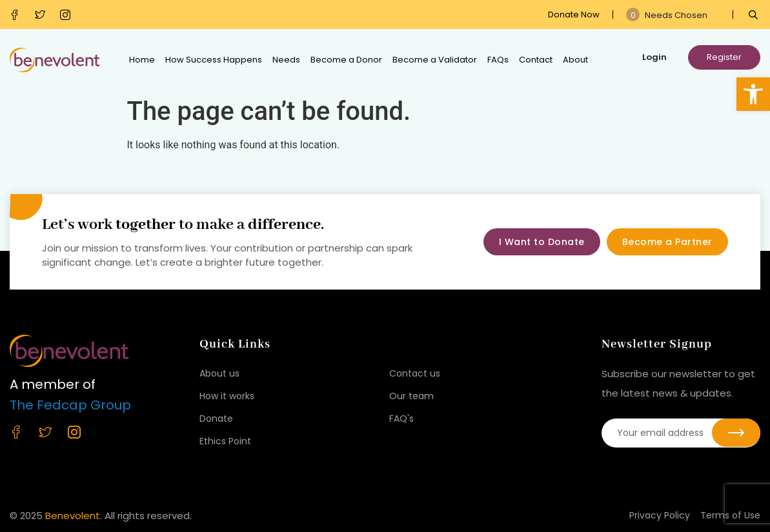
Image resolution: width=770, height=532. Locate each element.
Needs (286, 60)
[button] (753, 94)
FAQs (498, 60)
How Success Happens (214, 60)
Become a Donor (346, 60)
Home (142, 60)
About (575, 60)
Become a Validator (435, 60)
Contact (536, 60)
